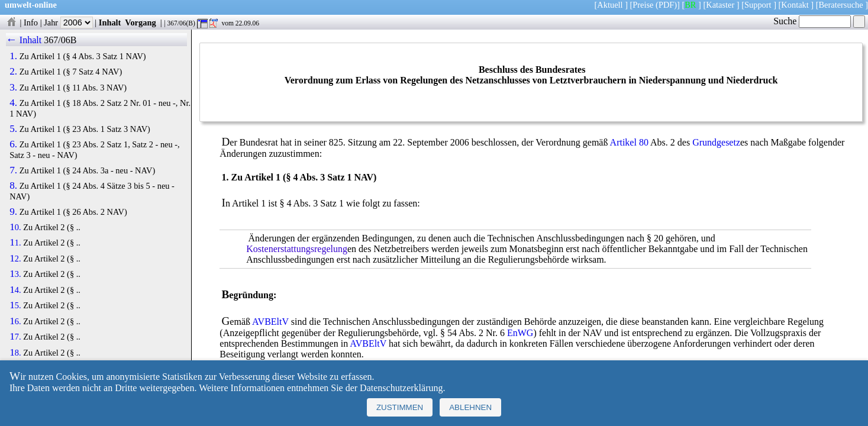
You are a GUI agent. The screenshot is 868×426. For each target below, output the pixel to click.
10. (15, 227)
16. (15, 321)
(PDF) (666, 5)
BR (690, 5)
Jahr (68, 22)
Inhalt (110, 22)
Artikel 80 (629, 142)
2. (13, 72)
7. (13, 170)
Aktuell (610, 5)
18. (15, 353)
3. (13, 88)
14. (15, 290)
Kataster (720, 5)
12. (15, 259)
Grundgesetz (716, 142)
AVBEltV (270, 322)
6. (13, 144)
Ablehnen (470, 407)
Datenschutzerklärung (401, 388)
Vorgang (141, 22)
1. (13, 56)
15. (15, 305)
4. (13, 103)
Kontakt (795, 5)
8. (13, 186)
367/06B (60, 40)
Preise (643, 5)
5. (13, 129)
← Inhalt (24, 40)
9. (13, 212)
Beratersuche (841, 5)
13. (15, 274)
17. (15, 337)
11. (15, 243)
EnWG (520, 333)
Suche (812, 21)
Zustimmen (400, 407)
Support (758, 5)
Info (31, 22)
